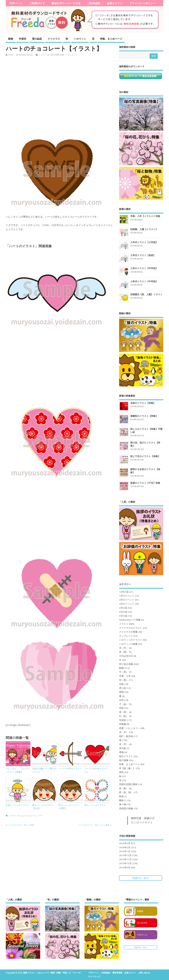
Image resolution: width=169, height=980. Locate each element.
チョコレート (30, 816)
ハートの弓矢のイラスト (70, 768)
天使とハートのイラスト (17, 805)
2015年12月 (125, 855)
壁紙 (121, 692)
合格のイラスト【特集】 (143, 403)
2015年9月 (125, 867)
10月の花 (124, 592)
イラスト (42, 55)
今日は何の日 (126, 656)
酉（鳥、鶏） (126, 792)
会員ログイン (115, 3)
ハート (40, 816)
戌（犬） (124, 732)
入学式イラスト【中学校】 (144, 281)
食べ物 (123, 804)
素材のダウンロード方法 (66, 3)
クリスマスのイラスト (131, 628)
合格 (121, 684)
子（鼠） (124, 704)
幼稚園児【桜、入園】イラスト (146, 294)
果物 (121, 752)
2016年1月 (125, 851)
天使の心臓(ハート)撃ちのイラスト (44, 770)
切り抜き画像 (53, 55)
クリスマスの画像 (128, 632)
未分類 (123, 748)
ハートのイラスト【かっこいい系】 (94, 825)
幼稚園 (123, 724)
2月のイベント (127, 600)
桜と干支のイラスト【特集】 (145, 456)
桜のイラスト (126, 756)
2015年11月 (125, 859)
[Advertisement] (60, 96)
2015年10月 (125, 863)
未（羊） (124, 744)
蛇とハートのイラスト (95, 805)
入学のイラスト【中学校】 (144, 268)
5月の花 (123, 612)
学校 (121, 708)
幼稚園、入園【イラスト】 (144, 229)
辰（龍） (124, 788)
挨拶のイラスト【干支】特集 (145, 483)
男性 (121, 772)
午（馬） (124, 672)
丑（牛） (124, 648)
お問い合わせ (144, 973)
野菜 (121, 796)
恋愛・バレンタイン (69, 55)
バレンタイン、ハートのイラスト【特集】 (17, 770)
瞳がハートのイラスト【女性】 (43, 807)
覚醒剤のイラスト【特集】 (144, 416)
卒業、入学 (125, 676)
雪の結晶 (37, 39)
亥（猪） (124, 652)
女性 (121, 700)
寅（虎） (124, 712)
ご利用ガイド (37, 3)
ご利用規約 (94, 3)
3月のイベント (127, 604)
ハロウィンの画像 (128, 644)
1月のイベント (127, 596)
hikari (11, 55)
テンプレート (126, 636)
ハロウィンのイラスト (131, 640)
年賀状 (23, 39)
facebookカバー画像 (130, 620)
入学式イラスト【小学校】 (144, 242)
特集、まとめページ (111, 39)
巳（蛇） (124, 716)
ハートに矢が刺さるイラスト (96, 770)
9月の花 (123, 616)
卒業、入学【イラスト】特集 (145, 216)
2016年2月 (125, 847)
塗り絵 (123, 688)
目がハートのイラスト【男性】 (69, 807)
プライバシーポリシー (142, 3)
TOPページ (16, 3)
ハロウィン (80, 39)
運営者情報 (117, 973)
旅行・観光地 (126, 736)
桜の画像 (124, 760)
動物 (11, 39)
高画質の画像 (126, 808)
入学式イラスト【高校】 (143, 255)
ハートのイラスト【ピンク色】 (21, 825)
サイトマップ (94, 976)
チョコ (21, 816)
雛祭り (123, 800)
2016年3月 (125, 843)
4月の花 (123, 608)
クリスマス (54, 39)
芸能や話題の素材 (128, 784)
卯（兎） (124, 680)
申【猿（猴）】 (127, 768)
